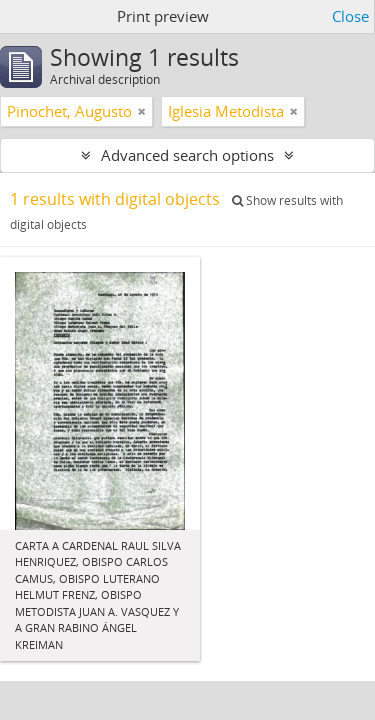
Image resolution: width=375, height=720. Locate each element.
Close (350, 16)
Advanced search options (187, 155)
